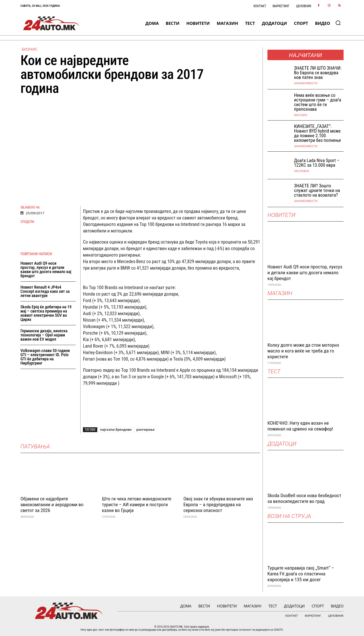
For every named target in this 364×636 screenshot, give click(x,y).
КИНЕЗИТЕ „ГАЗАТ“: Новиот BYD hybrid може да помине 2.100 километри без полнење (317, 133)
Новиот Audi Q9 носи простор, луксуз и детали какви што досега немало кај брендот (46, 269)
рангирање (145, 429)
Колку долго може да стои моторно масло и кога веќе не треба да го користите (303, 351)
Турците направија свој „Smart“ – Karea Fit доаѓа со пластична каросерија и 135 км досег (301, 574)
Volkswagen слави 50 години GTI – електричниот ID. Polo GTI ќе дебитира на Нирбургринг (45, 357)
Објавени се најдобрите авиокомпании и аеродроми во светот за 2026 (52, 505)
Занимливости (306, 83)
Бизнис (30, 49)
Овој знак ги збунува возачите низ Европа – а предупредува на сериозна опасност (218, 505)
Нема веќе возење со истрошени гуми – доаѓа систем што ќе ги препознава (317, 102)
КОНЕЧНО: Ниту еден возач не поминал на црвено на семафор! (300, 426)
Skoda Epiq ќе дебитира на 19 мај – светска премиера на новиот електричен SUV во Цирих (46, 313)
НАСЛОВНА (302, 171)
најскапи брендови (116, 429)
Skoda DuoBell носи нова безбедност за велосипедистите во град (304, 498)
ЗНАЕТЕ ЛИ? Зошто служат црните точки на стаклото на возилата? (317, 190)
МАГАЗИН (301, 115)
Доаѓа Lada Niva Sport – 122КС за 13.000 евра (317, 163)
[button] (338, 23)
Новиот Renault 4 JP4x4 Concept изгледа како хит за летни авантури (45, 291)
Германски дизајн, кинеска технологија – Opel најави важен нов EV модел (44, 335)
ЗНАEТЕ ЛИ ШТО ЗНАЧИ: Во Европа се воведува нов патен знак (318, 73)
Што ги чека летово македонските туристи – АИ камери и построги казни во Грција (137, 505)
